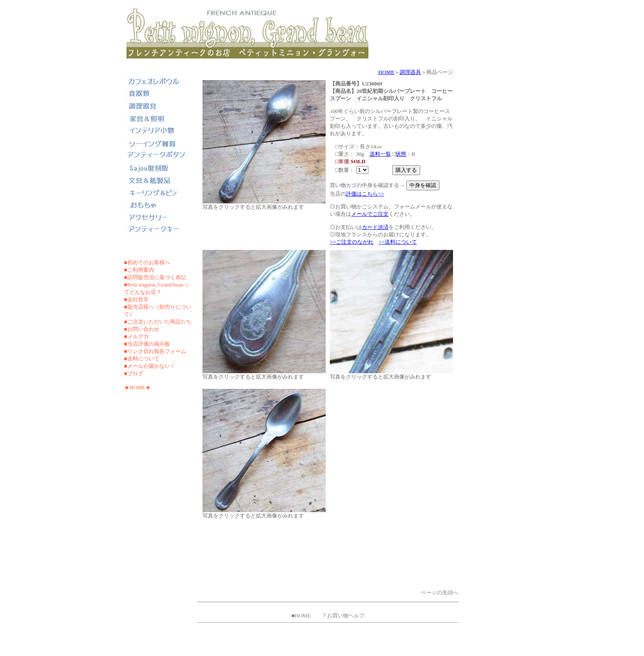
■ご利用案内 (139, 270)
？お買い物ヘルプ (343, 616)
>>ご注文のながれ (352, 242)
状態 (401, 154)
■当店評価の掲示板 (147, 344)
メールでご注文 (370, 214)
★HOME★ (137, 387)
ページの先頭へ (440, 592)
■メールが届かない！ (150, 366)
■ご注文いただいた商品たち (158, 322)
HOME (386, 72)
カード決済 (375, 227)
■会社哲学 (136, 299)
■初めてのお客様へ (147, 262)
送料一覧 (380, 154)
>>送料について (398, 242)
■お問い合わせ (142, 329)
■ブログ (134, 373)
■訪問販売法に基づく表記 (155, 277)
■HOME (301, 616)
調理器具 (410, 72)
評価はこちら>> (365, 194)
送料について (143, 359)
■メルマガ (136, 336)
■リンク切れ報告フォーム (155, 351)
